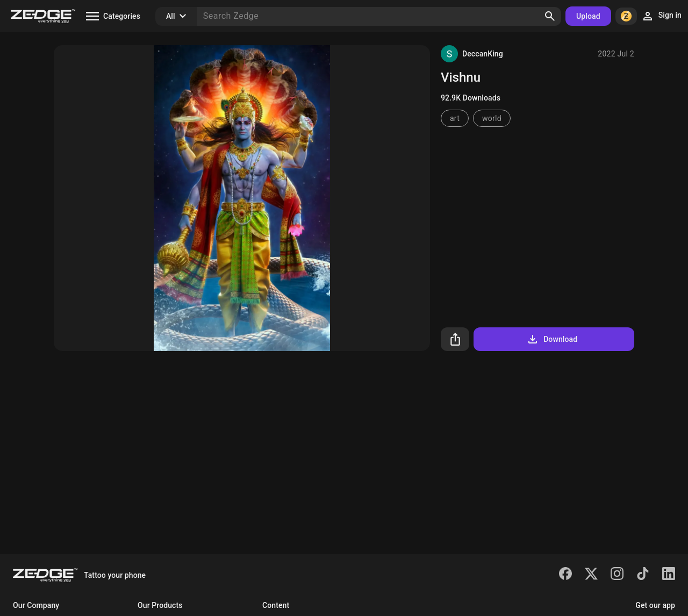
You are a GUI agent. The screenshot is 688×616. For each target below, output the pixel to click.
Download (552, 339)
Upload (588, 16)
